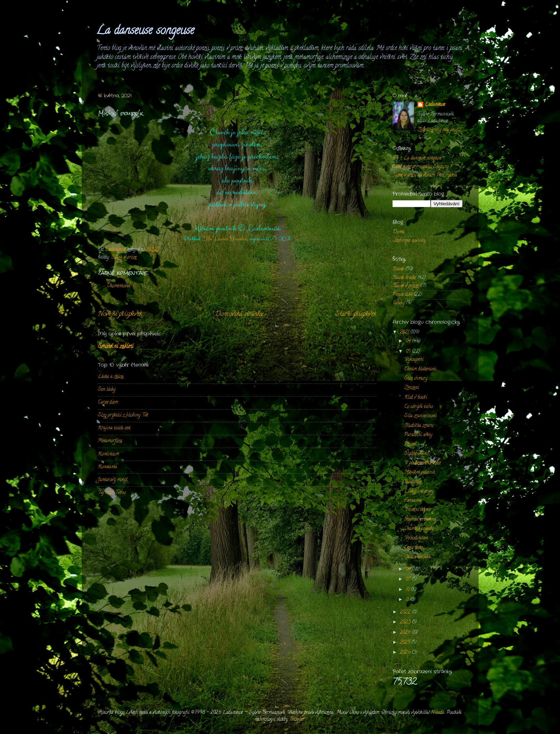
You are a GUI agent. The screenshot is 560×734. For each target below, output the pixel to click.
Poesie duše (402, 295)
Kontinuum (108, 454)
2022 (406, 612)
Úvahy (399, 303)
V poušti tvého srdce (422, 463)
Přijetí (410, 444)
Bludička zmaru (419, 426)
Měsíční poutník (420, 472)
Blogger (297, 720)
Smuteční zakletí (116, 347)
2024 (406, 633)
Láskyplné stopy (419, 491)
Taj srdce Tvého (112, 493)
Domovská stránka (239, 314)
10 (408, 590)
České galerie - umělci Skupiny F (423, 167)
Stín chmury (416, 379)
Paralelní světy (418, 435)
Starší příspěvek (356, 314)
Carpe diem (108, 403)
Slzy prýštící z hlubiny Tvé (123, 415)
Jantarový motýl (113, 480)
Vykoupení (414, 360)
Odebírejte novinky (409, 241)
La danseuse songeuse (145, 31)
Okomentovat (119, 286)
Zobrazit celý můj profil (439, 130)
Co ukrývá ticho (419, 407)
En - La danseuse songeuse (417, 158)
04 (409, 341)
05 (409, 352)
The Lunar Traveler (225, 239)
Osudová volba (417, 557)
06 (409, 570)
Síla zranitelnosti (421, 416)
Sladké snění (416, 454)
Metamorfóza (110, 441)
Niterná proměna (420, 520)
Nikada (438, 713)
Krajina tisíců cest (114, 428)
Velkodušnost (416, 538)
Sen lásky (107, 390)
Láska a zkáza (111, 377)
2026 (406, 653)
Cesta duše (413, 548)
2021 (405, 333)
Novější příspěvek (120, 314)
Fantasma (413, 501)
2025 (406, 643)
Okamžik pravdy (419, 529)
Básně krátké (404, 278)
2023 (406, 622)
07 (409, 580)
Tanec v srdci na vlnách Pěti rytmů (425, 175)
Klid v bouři (416, 398)
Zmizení (412, 388)
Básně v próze (124, 258)
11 (408, 600)
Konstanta (107, 467)
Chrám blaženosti (420, 369)
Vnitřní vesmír (418, 510)
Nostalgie (413, 482)
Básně (398, 269)
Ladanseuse (435, 105)
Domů (399, 232)
